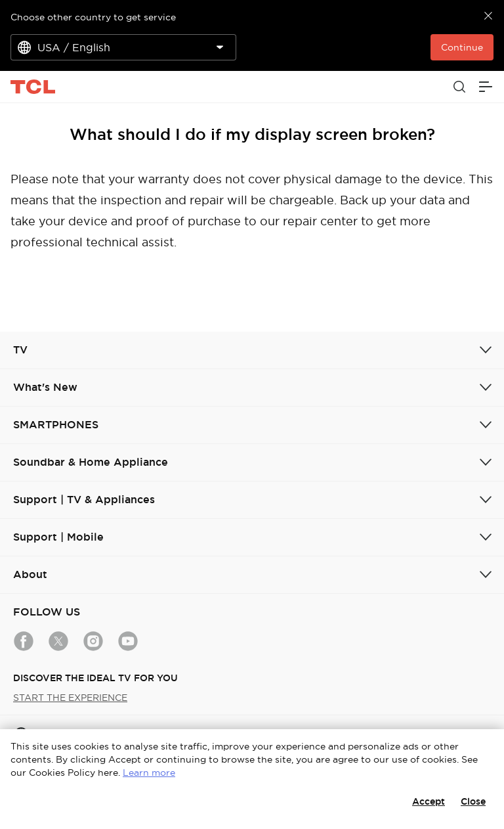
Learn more (149, 773)
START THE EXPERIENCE (70, 698)
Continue (462, 47)
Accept (429, 801)
